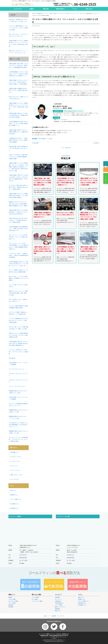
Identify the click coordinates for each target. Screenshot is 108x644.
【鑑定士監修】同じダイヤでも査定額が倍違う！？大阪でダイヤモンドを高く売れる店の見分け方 (18, 212)
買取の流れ (46, 9)
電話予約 (106, 165)
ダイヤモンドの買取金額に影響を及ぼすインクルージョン (18, 405)
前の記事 (36, 143)
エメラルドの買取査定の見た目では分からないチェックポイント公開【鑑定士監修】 (18, 320)
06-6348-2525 (23, 555)
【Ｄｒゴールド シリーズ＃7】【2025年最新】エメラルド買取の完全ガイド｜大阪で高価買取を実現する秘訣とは (18, 246)
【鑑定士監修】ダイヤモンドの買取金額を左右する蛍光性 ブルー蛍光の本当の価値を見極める (18, 195)
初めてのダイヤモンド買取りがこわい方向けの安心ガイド (18, 98)
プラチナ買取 (12, 599)
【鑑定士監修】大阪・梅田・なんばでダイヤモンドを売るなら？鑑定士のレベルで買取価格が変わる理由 (18, 66)
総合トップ (47, 616)
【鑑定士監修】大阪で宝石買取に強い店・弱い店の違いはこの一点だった (18, 148)
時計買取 (11, 605)
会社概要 (53, 616)
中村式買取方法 (59, 603)
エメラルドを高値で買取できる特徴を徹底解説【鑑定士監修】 (18, 307)
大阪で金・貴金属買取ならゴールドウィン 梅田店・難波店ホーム (46, 14)
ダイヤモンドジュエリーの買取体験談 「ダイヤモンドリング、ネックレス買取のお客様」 (18, 439)
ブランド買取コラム (16, 499)
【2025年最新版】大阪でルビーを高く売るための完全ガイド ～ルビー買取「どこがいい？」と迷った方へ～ (18, 264)
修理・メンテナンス (60, 607)
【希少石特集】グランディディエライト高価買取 (18, 398)
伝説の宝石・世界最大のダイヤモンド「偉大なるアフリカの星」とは (18, 20)
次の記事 (96, 143)
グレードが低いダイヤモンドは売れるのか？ (18, 286)
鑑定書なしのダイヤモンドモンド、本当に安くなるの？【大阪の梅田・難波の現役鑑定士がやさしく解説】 (18, 204)
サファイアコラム (15, 470)
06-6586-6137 (70, 555)
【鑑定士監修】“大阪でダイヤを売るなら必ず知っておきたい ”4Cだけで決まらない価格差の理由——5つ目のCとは (19, 178)
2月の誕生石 (12, 358)
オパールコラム (15, 479)
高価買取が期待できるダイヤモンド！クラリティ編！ (18, 417)
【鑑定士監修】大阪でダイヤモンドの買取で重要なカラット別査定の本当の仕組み (18, 132)
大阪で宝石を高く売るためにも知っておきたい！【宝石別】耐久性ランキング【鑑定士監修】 (18, 220)
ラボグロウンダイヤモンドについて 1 (19, 381)
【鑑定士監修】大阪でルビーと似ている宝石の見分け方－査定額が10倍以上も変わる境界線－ (18, 115)
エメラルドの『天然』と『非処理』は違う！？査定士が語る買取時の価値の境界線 (18, 255)
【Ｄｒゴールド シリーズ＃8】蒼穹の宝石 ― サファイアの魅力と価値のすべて (18, 237)
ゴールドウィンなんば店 (63, 516)
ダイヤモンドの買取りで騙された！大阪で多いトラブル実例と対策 (18, 313)
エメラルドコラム (15, 461)
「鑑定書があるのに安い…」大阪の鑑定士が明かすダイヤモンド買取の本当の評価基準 (18, 140)
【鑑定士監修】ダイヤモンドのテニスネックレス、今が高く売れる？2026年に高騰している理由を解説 (18, 82)
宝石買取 (11, 607)
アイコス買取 (35, 597)
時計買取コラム (15, 508)
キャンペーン (58, 599)
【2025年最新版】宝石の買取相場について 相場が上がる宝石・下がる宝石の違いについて (18, 229)
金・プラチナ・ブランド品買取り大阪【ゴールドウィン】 (54, 637)
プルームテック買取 (37, 601)
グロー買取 (35, 599)
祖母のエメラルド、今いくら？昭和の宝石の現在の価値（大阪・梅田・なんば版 (18, 293)
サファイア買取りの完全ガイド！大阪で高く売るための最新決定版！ (18, 271)
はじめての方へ (18, 9)
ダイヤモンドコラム (75, 14)
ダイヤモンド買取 (65, 14)
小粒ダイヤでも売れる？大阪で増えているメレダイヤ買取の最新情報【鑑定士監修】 (18, 157)
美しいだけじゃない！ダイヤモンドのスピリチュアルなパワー (18, 35)
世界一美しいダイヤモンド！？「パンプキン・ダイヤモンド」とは (18, 52)
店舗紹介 (32, 9)
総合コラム (13, 490)
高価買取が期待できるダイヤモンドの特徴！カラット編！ (18, 392)
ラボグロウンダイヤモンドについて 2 (19, 374)
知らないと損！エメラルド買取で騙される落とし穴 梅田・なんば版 (18, 328)
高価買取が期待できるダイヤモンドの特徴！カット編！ (18, 411)
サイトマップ (61, 616)
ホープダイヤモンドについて (17, 369)
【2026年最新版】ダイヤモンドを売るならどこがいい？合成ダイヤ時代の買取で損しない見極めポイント (18, 74)
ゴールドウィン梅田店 (15, 516)
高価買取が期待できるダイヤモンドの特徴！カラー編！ (18, 432)
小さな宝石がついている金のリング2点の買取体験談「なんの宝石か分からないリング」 (18, 425)
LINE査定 (57, 597)
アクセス (75, 9)
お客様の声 (58, 601)
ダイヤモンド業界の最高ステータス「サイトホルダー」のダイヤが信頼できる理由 (18, 28)
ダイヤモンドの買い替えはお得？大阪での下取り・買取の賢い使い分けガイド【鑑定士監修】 (18, 187)
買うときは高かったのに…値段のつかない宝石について (18, 300)
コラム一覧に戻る (66, 148)
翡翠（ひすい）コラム (16, 475)
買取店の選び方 (60, 9)
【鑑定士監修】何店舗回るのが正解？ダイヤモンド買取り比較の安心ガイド (18, 90)
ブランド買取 (12, 603)
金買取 (10, 597)
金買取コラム (14, 495)
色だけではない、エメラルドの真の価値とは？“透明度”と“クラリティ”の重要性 (19, 278)
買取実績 (57, 609)
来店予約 (106, 170)
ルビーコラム (14, 466)
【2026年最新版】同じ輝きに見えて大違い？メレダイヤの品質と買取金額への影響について (18, 124)
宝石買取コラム (15, 452)
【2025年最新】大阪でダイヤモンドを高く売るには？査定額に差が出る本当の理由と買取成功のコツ (18, 343)
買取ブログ (58, 611)
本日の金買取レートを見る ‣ (42, 139)
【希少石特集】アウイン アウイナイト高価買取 (18, 364)
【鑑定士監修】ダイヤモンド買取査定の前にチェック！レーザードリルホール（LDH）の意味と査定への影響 (18, 43)
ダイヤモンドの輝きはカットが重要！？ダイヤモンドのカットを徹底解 (18, 352)
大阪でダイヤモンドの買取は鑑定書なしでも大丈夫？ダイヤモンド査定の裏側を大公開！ (18, 335)
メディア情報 (58, 605)
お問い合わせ (89, 9)
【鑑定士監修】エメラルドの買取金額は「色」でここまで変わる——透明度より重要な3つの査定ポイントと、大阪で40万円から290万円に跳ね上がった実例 (18, 167)
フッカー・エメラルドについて (17, 386)
